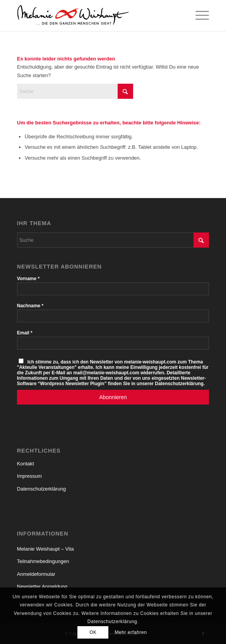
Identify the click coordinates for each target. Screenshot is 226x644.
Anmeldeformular (36, 574)
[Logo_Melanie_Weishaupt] (94, 15)
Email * (25, 333)
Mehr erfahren (131, 632)
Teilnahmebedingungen (43, 561)
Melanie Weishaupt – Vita (45, 549)
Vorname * (28, 279)
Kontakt (26, 464)
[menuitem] (198, 15)
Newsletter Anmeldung (42, 586)
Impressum (29, 476)
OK (93, 632)
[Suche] (75, 91)
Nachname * (30, 306)
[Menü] (198, 15)
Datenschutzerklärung (41, 489)
